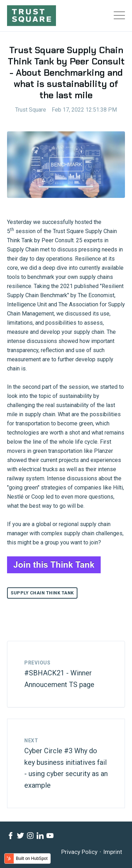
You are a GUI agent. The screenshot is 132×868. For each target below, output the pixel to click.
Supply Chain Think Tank (42, 593)
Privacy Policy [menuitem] (79, 852)
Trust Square (31, 110)
